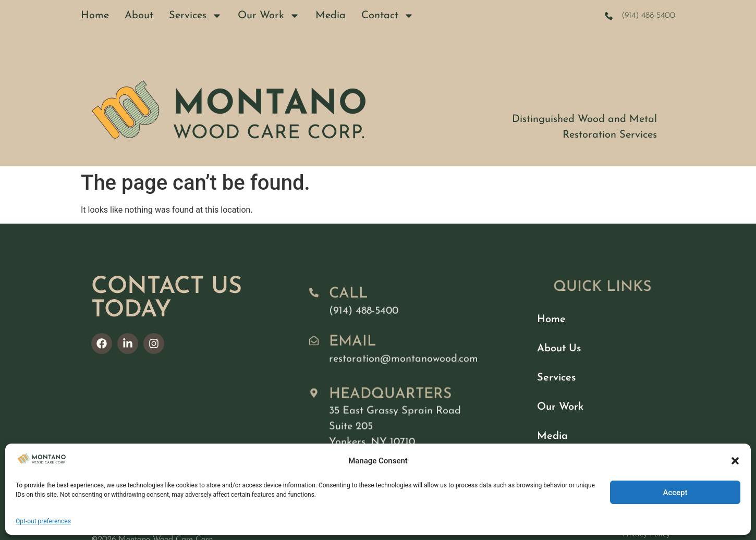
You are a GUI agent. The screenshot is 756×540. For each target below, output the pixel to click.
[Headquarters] (314, 404)
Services (196, 16)
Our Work (269, 16)
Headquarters (390, 406)
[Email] (314, 347)
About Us (559, 349)
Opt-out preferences (43, 521)
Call (349, 300)
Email (353, 348)
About (139, 16)
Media (331, 16)
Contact (388, 16)
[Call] (314, 299)
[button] (735, 461)
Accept (675, 493)
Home (95, 16)
